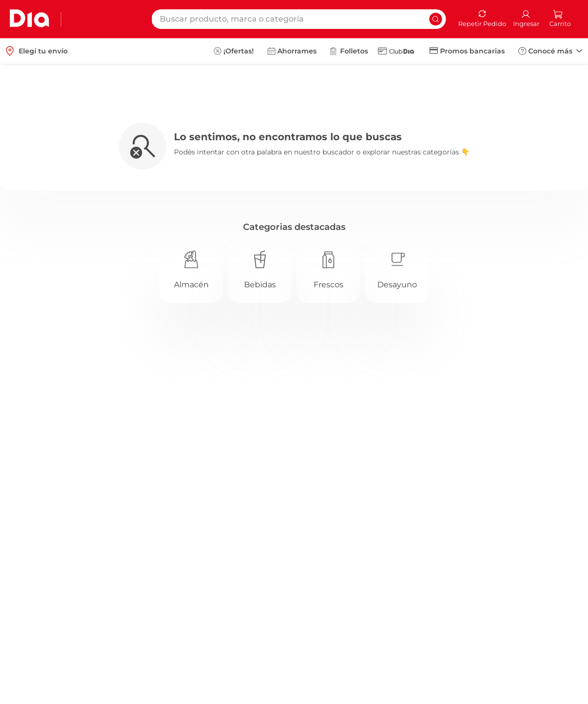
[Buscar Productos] (436, 19)
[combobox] (299, 19)
